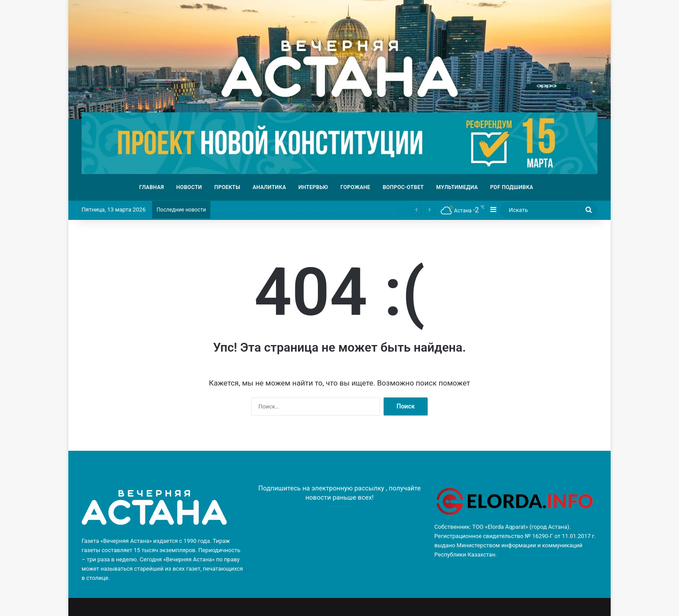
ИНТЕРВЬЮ (313, 187)
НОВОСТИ (189, 187)
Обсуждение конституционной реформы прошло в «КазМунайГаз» (296, 210)
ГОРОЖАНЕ (355, 187)
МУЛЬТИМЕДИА (457, 187)
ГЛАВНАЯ (152, 187)
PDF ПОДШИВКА (512, 187)
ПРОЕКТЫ (227, 187)
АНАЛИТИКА (269, 187)
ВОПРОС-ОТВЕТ (403, 187)
